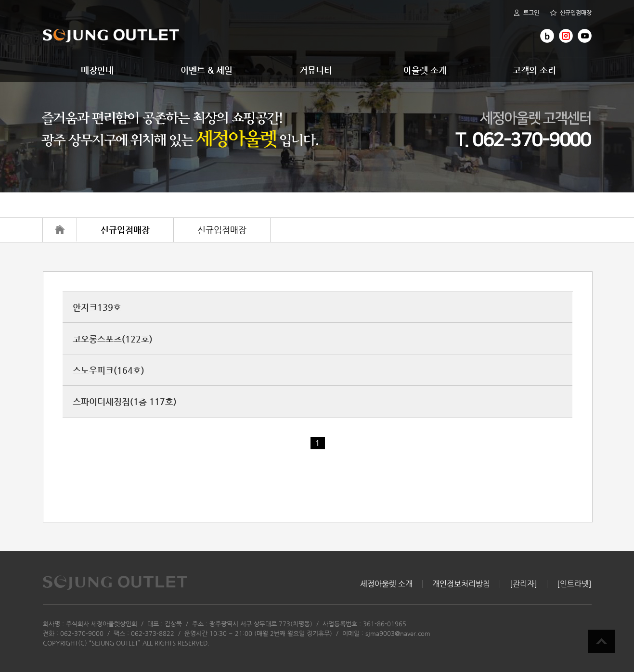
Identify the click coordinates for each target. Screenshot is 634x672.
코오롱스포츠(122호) (113, 339)
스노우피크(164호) (109, 370)
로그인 (526, 13)
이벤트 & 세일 (207, 70)
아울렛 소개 (425, 70)
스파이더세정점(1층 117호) (125, 401)
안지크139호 (97, 307)
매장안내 (97, 70)
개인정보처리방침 (461, 584)
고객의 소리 (534, 70)
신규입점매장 (571, 13)
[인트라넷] (574, 584)
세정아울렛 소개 (386, 584)
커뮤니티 (316, 70)
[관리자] (524, 584)
